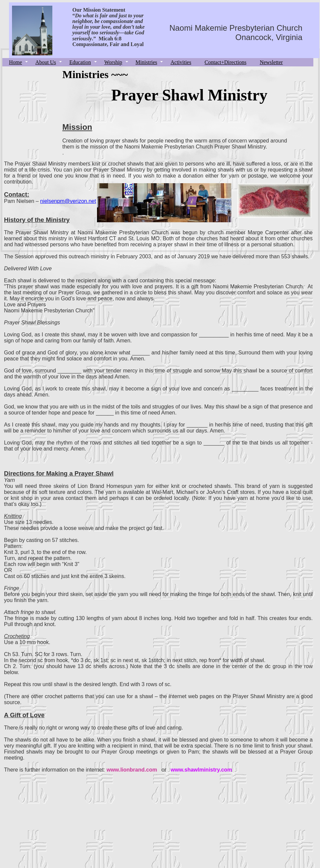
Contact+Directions (225, 62)
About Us (46, 62)
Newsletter (271, 62)
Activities (181, 62)
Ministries (146, 62)
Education (80, 62)
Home (15, 62)
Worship (113, 62)
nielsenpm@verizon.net (68, 201)
